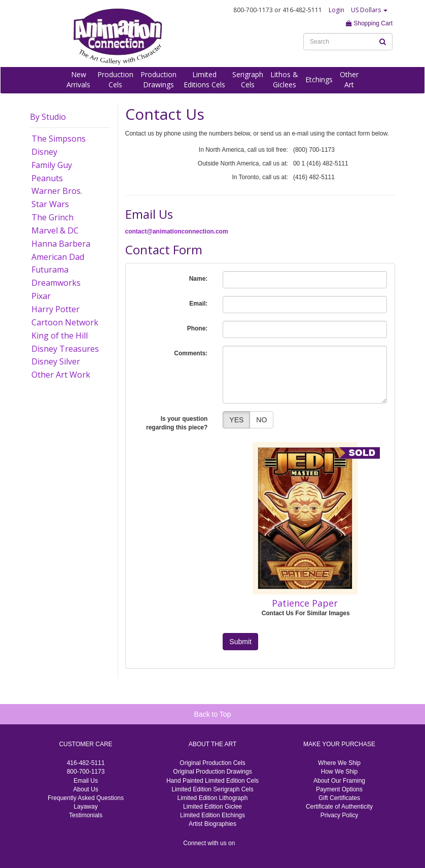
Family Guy (52, 165)
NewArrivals (78, 79)
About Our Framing (339, 781)
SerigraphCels (248, 79)
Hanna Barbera (61, 244)
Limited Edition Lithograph (213, 798)
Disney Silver (56, 361)
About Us (85, 789)
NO (261, 420)
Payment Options (339, 789)
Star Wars (50, 204)
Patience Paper (305, 603)
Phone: (198, 328)
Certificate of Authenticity (339, 807)
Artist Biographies (213, 824)
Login (337, 10)
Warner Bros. (57, 191)
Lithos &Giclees (284, 79)
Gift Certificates (339, 798)
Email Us (86, 781)
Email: (198, 304)
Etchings (319, 79)
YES (236, 420)
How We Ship (339, 772)
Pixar (41, 296)
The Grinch (52, 217)
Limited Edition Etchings (213, 815)
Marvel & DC (55, 230)
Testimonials (86, 815)
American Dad (58, 257)
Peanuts (47, 178)
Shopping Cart (369, 23)
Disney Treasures (65, 349)
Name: (199, 279)
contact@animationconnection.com (177, 231)
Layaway (85, 807)
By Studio (48, 117)
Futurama (50, 270)
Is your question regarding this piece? (177, 423)
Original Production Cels (212, 763)
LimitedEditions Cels (204, 79)
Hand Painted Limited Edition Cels (213, 781)
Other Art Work (61, 375)
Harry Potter (56, 309)
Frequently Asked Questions (86, 798)
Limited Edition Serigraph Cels (212, 789)
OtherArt (349, 79)
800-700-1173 (86, 772)
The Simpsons (59, 139)
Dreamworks (56, 283)
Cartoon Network (65, 322)
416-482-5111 (86, 763)
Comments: (191, 353)
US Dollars (369, 10)
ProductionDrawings (158, 79)
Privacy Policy (340, 815)
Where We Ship (339, 763)
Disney (44, 152)
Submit (240, 642)
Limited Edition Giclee (213, 807)
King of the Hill (60, 336)
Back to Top (213, 714)
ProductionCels (115, 79)
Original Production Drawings (212, 772)
